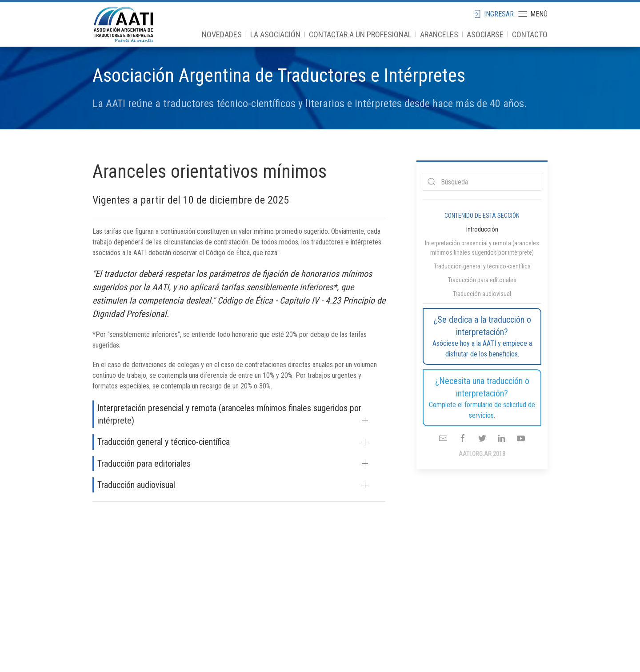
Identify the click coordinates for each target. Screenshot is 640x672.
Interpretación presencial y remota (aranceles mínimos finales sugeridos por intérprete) (229, 414)
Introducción (482, 229)
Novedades (222, 34)
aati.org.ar (124, 24)
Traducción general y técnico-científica (164, 442)
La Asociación (275, 34)
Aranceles (439, 34)
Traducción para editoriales (144, 464)
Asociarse (485, 34)
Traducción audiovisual (136, 485)
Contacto (530, 34)
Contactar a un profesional (360, 34)
